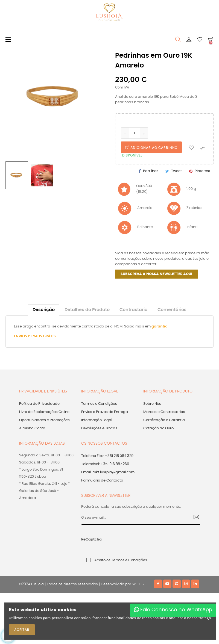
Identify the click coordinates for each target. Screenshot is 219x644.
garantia (160, 327)
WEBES (138, 584)
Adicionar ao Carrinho (151, 148)
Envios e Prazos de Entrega (105, 412)
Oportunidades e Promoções (44, 420)
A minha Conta (32, 428)
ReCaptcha (91, 540)
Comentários (172, 310)
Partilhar (151, 171)
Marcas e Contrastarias (164, 412)
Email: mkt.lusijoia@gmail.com (108, 472)
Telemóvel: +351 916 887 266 (105, 464)
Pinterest (202, 171)
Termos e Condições (99, 404)
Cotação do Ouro (158, 428)
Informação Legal (97, 420)
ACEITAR (22, 630)
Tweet (176, 171)
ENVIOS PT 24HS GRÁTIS (35, 336)
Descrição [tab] (44, 310)
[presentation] (145, 543)
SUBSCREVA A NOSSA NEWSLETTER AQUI (156, 274)
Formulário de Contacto (102, 481)
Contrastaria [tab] (134, 310)
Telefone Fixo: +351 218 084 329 (107, 456)
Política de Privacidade (39, 404)
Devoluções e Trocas (99, 428)
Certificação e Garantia (164, 420)
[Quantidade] (135, 133)
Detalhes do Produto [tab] (87, 310)
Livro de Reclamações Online (44, 412)
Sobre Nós (152, 404)
